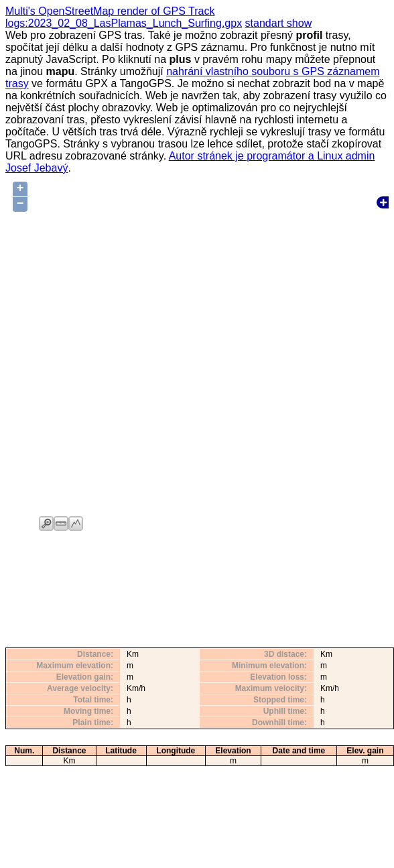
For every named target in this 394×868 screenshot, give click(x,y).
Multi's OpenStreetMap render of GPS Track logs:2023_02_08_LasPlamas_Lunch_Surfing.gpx (124, 17)
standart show (279, 23)
